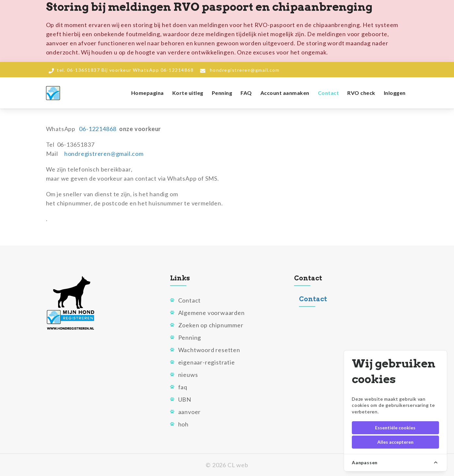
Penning (222, 93)
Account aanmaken (285, 93)
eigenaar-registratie (207, 362)
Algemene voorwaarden (211, 313)
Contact (329, 93)
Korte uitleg (188, 93)
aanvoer (190, 412)
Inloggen (395, 93)
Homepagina (148, 93)
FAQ (246, 93)
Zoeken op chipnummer (211, 325)
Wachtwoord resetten (209, 350)
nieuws (188, 375)
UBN (185, 399)
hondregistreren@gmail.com (245, 70)
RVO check (361, 93)
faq (183, 387)
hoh (183, 424)
